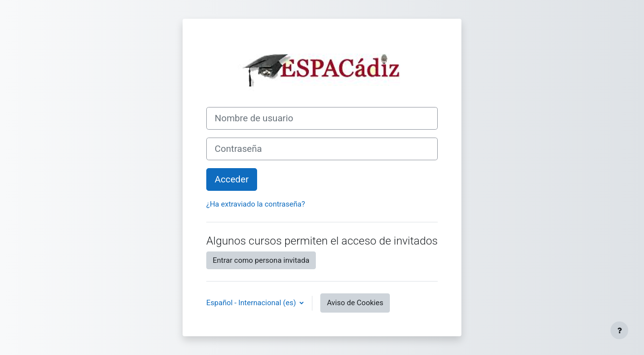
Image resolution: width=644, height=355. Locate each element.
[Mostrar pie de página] (619, 330)
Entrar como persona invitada (261, 260)
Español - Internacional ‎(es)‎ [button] (252, 303)
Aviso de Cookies (355, 303)
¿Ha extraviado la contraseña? (256, 204)
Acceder (232, 179)
